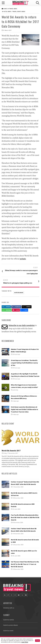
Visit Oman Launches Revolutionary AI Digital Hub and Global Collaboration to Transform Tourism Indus (24, 409)
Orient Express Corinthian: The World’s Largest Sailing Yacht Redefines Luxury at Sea (24, 363)
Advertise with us (9, 608)
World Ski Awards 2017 (11, 451)
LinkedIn (6, 307)
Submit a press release (10, 625)
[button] (38, 3)
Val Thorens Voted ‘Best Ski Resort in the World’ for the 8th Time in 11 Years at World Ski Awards (25, 564)
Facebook (16, 307)
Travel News (13, 9)
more (24, 310)
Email (16, 310)
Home (5, 9)
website (23, 259)
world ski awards (19, 293)
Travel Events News (19, 12)
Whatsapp (7, 310)
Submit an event (8, 631)
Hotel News (7, 12)
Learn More (25, 642)
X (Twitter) (27, 307)
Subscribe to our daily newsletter (22, 325)
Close (38, 641)
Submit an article (9, 620)
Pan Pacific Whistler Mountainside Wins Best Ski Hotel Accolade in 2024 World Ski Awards (25, 518)
